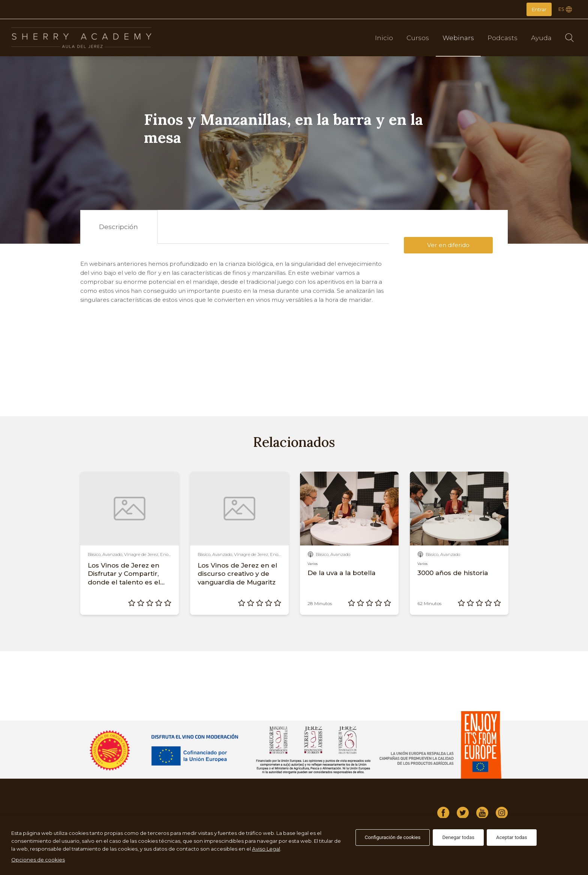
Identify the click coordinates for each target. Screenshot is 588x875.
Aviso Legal (266, 849)
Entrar (539, 9)
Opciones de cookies (38, 860)
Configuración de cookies (393, 837)
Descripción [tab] (118, 227)
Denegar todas (458, 837)
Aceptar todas (512, 837)
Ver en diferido (448, 245)
